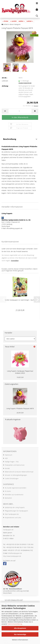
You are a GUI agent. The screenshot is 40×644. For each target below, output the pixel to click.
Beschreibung (10, 139)
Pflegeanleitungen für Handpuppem (16, 511)
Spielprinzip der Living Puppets (15, 507)
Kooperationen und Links (13, 518)
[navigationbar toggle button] (37, 3)
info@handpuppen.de (15, 553)
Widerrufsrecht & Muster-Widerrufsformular (19, 472)
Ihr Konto (8, 491)
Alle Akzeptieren (20, 628)
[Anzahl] (20, 111)
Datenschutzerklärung (15, 624)
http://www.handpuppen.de (12, 556)
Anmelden (15, 261)
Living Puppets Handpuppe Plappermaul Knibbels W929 (20, 372)
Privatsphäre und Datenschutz (15, 465)
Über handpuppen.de (12, 514)
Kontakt (7, 468)
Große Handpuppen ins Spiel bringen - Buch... (20, 300)
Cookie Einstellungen (12, 478)
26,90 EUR (20, 413)
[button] (5, 111)
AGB (6, 458)
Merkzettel (8, 498)
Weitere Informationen (20, 640)
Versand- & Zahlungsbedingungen (16, 475)
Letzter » (30, 21)
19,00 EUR (20, 377)
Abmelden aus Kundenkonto (14, 495)
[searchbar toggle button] (37, 16)
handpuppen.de (8, 530)
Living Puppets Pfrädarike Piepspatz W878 (20, 408)
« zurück (13, 21)
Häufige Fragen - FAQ (12, 462)
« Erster (5, 21)
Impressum (8, 455)
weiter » (22, 21)
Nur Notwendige (20, 634)
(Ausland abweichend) (25, 83)
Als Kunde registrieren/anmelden (15, 488)
